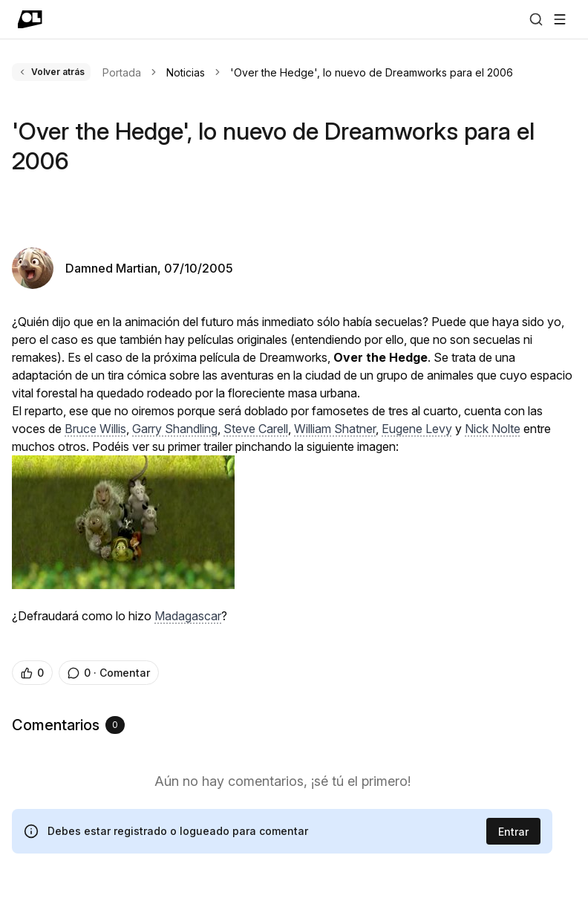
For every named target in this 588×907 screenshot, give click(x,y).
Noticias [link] (186, 72)
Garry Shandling (175, 429)
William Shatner (335, 429)
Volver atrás (51, 72)
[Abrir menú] (560, 19)
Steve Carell (256, 429)
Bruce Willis (95, 429)
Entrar (513, 832)
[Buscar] (536, 19)
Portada (122, 72)
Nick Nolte (493, 429)
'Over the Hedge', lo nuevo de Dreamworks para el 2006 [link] (372, 72)
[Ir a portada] (30, 19)
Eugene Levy (417, 429)
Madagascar (188, 616)
